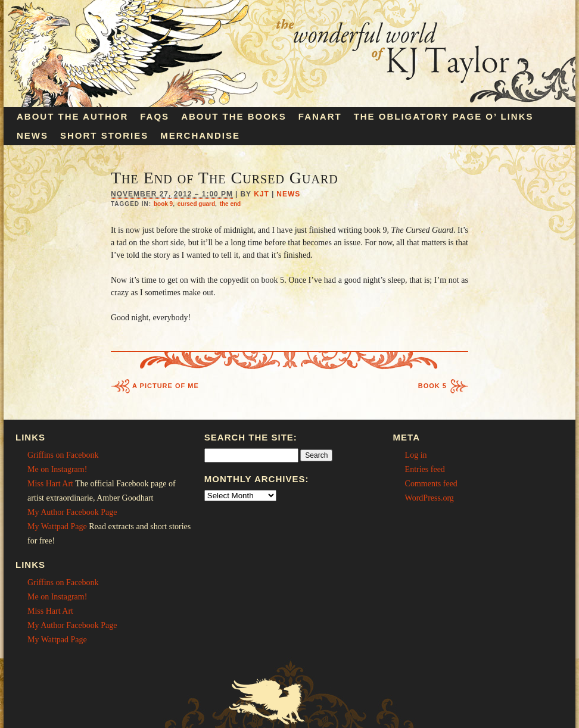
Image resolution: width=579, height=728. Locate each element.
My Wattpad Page (57, 527)
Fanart (320, 116)
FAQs (155, 116)
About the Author (72, 116)
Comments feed (431, 484)
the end (231, 204)
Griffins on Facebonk (63, 455)
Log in (416, 455)
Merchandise (200, 135)
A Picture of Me (166, 386)
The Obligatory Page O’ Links (444, 116)
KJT (262, 194)
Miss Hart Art (50, 484)
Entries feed (425, 469)
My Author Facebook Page (72, 512)
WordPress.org (429, 498)
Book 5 (432, 386)
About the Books (234, 116)
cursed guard (196, 204)
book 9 (163, 204)
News (32, 135)
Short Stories (104, 135)
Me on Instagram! (57, 469)
